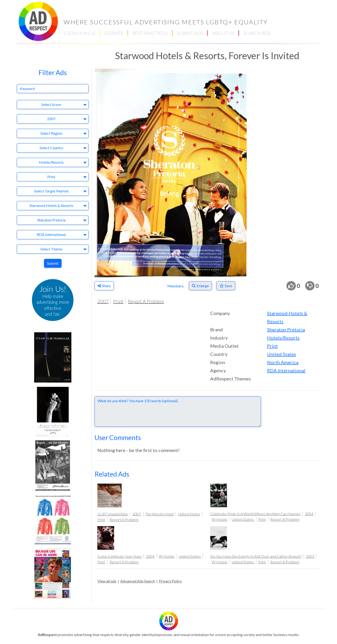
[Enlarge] (200, 286)
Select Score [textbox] (51, 104)
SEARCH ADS (257, 33)
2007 (103, 301)
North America (283, 362)
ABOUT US (223, 33)
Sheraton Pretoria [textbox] (51, 220)
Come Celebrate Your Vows (119, 556)
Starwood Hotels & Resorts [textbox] (51, 205)
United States (282, 354)
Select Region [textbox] (51, 133)
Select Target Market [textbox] (51, 191)
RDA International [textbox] (51, 234)
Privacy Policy (170, 581)
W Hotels (220, 519)
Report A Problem (146, 301)
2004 (309, 514)
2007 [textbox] (51, 119)
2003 (310, 556)
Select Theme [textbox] (51, 249)
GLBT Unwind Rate (113, 514)
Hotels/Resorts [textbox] (51, 162)
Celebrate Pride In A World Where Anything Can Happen (255, 514)
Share (104, 286)
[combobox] (53, 105)
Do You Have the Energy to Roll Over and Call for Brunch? (256, 556)
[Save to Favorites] (226, 286)
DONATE (114, 33)
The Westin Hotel (159, 514)
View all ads (107, 581)
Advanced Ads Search (138, 581)
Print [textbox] (51, 177)
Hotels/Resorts (283, 338)
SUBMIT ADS (190, 33)
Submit (53, 263)
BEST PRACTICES (150, 33)
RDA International (286, 370)
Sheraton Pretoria (286, 329)
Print (118, 301)
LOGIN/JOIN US (80, 33)
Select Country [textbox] (51, 148)
